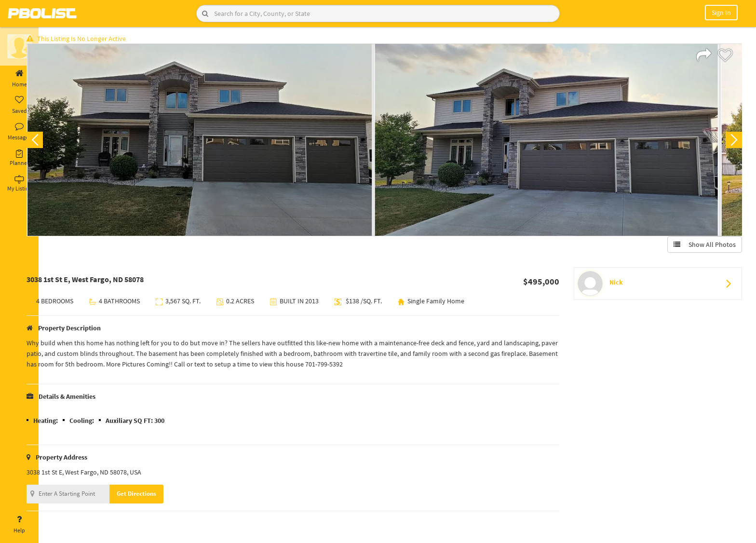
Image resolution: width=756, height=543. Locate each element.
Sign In (721, 13)
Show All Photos (702, 247)
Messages (19, 132)
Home (19, 79)
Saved (19, 105)
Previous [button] (54, 143)
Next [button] (731, 143)
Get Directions (156, 496)
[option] (219, 143)
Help (19, 525)
